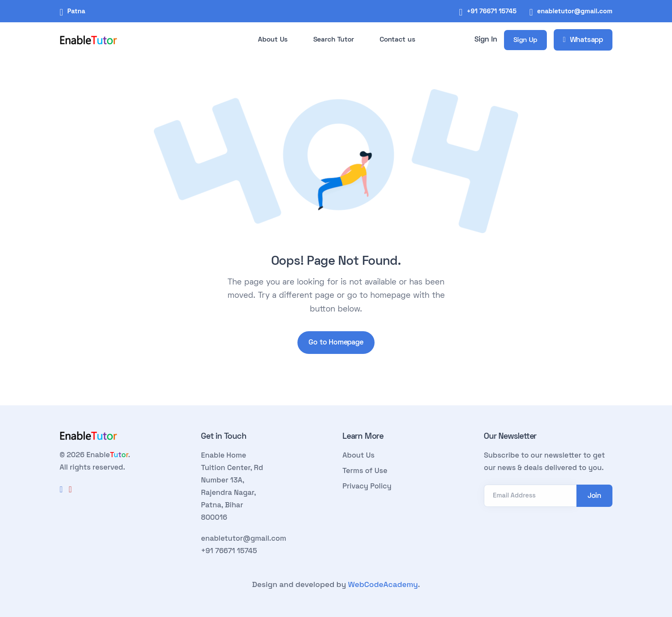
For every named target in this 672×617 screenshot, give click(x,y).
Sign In (486, 40)
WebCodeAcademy (383, 584)
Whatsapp (583, 40)
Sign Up (525, 40)
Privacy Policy (367, 486)
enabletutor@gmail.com (575, 11)
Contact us (397, 40)
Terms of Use (365, 470)
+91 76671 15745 (492, 11)
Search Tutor (334, 40)
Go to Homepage (336, 343)
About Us (273, 40)
